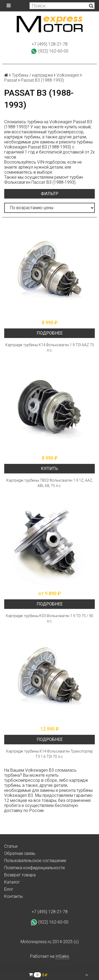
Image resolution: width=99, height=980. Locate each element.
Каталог (12, 882)
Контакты (13, 896)
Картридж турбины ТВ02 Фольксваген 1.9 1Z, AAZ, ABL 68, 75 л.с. (50, 483)
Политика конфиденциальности (34, 868)
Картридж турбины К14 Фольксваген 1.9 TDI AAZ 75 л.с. (50, 348)
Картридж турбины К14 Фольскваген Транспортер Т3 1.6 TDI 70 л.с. (49, 754)
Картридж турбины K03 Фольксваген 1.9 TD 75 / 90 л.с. (49, 618)
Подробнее (50, 333)
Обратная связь (20, 853)
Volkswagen (68, 75)
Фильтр (50, 194)
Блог (9, 889)
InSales (62, 956)
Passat (11, 80)
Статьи (11, 846)
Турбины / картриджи (32, 75)
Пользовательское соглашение (35, 861)
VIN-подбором (51, 162)
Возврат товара (20, 875)
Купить (49, 469)
